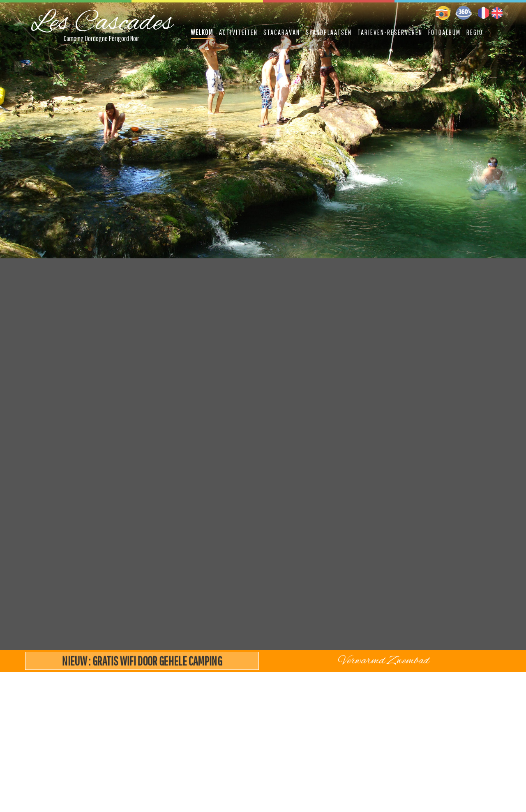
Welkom (202, 32)
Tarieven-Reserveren (390, 32)
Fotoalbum (444, 32)
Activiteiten (238, 32)
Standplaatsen (329, 32)
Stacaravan (282, 32)
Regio (475, 32)
